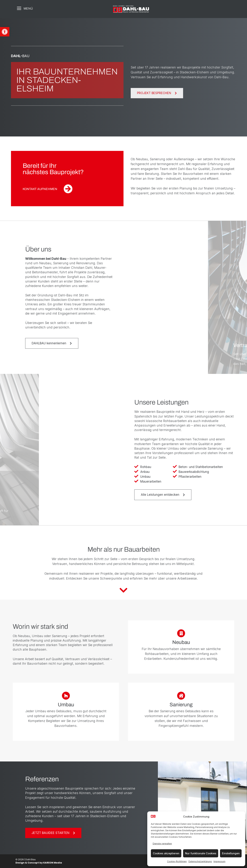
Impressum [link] (219, 861)
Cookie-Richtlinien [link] (177, 861)
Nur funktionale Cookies (201, 853)
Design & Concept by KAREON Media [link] (39, 863)
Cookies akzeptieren (166, 853)
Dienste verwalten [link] (162, 844)
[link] (5, 32)
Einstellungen (231, 853)
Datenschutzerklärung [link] (200, 861)
